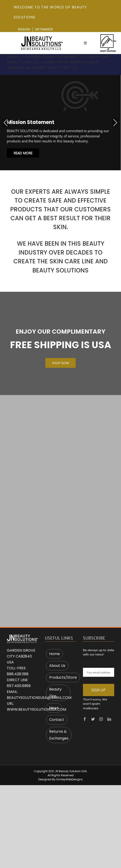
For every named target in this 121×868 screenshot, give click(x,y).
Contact (57, 720)
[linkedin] (109, 719)
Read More (23, 153)
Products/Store (63, 677)
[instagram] (101, 719)
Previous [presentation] (6, 122)
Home (54, 654)
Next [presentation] (115, 122)
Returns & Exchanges (59, 735)
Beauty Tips (55, 693)
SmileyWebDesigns (69, 779)
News (54, 708)
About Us (57, 666)
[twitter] (93, 719)
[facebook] (85, 719)
